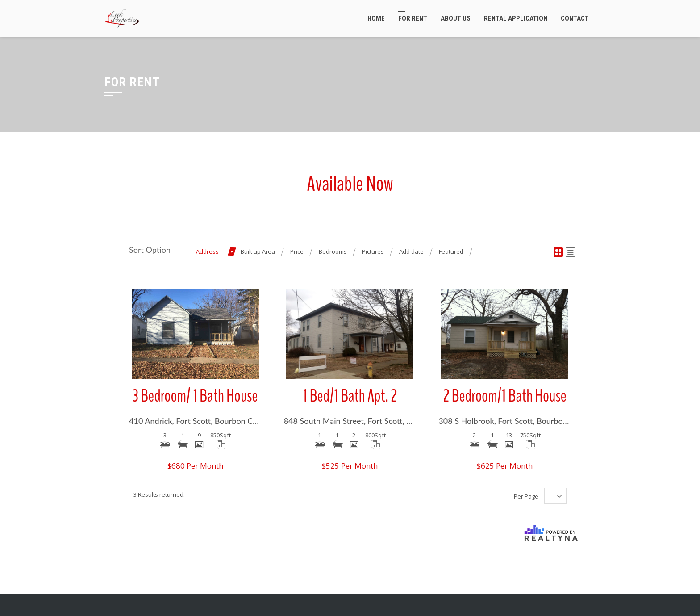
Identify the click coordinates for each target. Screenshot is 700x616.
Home (376, 18)
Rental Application (516, 18)
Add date (411, 251)
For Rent (413, 18)
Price (297, 251)
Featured (451, 251)
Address (207, 251)
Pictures (373, 251)
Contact (575, 18)
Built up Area (258, 251)
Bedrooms (333, 251)
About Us (456, 18)
